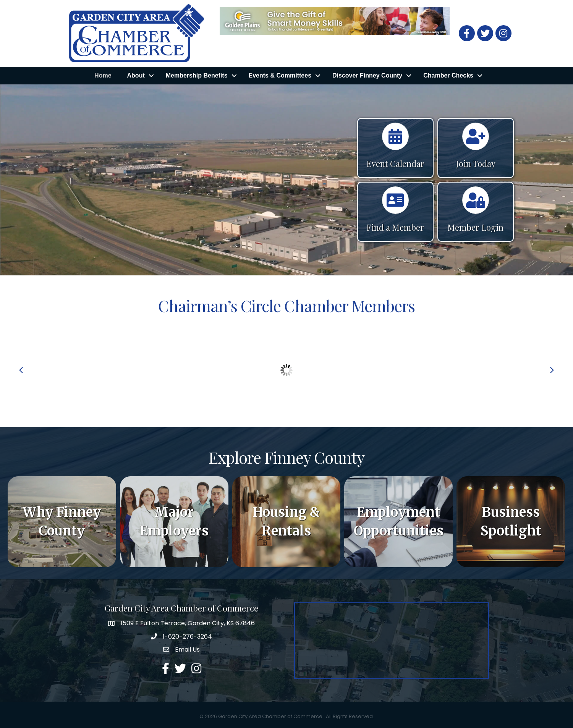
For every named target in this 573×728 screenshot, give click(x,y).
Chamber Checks (448, 75)
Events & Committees (280, 75)
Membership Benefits (197, 75)
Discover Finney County (367, 75)
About (136, 75)
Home (103, 75)
